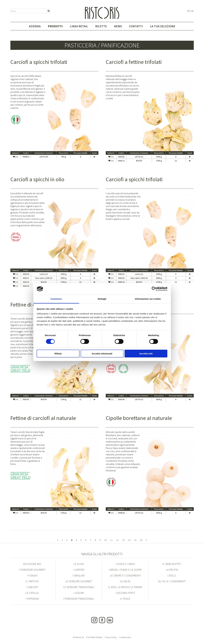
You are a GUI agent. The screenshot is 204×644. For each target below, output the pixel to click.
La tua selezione (163, 26)
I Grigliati (79, 575)
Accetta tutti (146, 354)
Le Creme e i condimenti (125, 575)
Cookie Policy (125, 637)
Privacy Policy (111, 637)
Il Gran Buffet (172, 564)
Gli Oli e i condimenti (172, 581)
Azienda (35, 26)
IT (188, 11)
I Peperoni (32, 599)
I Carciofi (32, 587)
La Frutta (172, 570)
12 (117, 540)
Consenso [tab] (56, 299)
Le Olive (79, 564)
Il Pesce (125, 599)
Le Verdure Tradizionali (79, 587)
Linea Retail (79, 26)
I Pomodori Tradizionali (79, 599)
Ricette (101, 26)
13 (123, 540)
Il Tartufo (32, 581)
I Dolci (172, 575)
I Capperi (79, 570)
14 (129, 540)
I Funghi (32, 575)
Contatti (136, 26)
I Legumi (79, 593)
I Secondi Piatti (125, 593)
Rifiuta (58, 354)
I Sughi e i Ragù (125, 564)
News (118, 26)
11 (111, 540)
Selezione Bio (32, 564)
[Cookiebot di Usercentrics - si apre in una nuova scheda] (154, 289)
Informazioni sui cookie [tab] (148, 299)
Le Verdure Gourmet (79, 581)
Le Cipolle (32, 593)
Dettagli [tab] (102, 299)
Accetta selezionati (102, 354)
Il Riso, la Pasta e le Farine (125, 587)
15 (135, 540)
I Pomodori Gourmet (32, 570)
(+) (16, 157)
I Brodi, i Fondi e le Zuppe (125, 570)
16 (141, 540)
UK (192, 11)
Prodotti (55, 26)
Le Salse (125, 581)
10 (105, 540)
